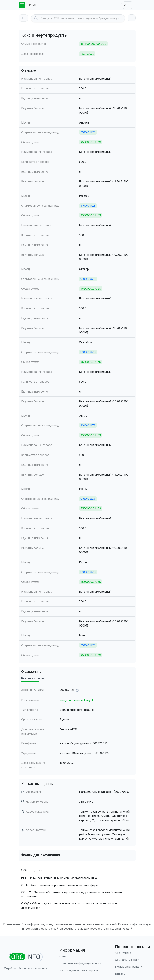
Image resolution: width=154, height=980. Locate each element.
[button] (128, 5)
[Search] (83, 18)
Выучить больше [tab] (33, 678)
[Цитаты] (133, 974)
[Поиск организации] (133, 967)
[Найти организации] (26, 957)
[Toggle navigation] (22, 5)
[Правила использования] (81, 963)
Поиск (32, 5)
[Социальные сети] (133, 960)
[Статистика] (133, 953)
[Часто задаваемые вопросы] (81, 970)
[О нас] (81, 956)
